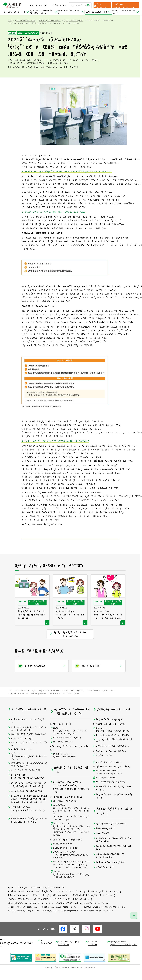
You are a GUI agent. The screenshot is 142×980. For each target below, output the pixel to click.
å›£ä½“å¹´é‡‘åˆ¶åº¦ (61, 852)
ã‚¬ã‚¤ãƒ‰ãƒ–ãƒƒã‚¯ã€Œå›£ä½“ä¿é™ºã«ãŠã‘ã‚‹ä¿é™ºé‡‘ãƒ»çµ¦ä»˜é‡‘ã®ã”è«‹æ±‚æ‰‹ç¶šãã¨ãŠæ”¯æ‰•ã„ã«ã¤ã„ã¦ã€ (70, 820)
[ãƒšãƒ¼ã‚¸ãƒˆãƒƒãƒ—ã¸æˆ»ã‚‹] (134, 923)
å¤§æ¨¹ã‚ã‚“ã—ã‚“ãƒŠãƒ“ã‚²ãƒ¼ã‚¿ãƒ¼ (63, 763)
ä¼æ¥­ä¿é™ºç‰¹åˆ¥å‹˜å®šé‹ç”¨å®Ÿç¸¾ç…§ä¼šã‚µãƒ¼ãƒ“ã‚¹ (70, 882)
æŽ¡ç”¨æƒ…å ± (103, 875)
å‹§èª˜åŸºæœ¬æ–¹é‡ (19, 903)
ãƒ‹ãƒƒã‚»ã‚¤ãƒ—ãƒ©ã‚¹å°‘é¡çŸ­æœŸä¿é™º (122, 951)
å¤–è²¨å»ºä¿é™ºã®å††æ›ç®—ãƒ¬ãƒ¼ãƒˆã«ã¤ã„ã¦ (27, 792)
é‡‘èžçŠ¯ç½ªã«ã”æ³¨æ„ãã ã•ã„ (30, 911)
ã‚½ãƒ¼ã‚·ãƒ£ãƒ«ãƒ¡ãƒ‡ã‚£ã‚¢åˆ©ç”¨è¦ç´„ (104, 915)
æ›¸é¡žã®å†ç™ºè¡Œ (20, 746)
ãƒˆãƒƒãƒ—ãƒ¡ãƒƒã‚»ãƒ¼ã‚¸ (110, 831)
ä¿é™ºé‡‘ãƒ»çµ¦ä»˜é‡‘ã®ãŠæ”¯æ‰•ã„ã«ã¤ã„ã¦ (27, 737)
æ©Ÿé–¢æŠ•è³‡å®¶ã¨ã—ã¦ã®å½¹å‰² (111, 864)
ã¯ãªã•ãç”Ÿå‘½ (94, 951)
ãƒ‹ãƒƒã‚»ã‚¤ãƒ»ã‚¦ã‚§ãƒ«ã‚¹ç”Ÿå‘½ (69, 951)
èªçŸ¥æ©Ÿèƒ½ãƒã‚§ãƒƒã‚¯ (109, 790)
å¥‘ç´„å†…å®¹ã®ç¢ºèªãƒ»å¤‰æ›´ (27, 742)
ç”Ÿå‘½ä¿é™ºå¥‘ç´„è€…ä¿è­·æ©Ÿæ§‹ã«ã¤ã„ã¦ (83, 911)
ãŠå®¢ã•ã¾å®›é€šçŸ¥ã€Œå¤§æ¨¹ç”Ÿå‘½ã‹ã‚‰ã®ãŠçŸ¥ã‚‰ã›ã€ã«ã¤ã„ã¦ (27, 807)
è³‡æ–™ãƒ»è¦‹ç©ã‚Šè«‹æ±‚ (125, 5)
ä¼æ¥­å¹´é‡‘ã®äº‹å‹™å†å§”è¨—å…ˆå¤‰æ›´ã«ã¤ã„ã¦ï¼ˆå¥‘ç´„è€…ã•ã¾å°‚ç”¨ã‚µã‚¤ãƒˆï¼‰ (70, 872)
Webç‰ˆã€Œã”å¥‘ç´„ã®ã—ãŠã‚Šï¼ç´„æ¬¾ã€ (27, 828)
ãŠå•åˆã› (59, 5)
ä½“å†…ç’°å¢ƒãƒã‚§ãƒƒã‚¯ (108, 770)
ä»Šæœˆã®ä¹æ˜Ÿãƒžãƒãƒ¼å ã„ (112, 796)
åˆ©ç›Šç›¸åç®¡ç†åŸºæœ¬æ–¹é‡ (51, 903)
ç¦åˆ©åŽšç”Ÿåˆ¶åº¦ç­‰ (63, 809)
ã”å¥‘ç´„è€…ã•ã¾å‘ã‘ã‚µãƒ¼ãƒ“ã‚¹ (26, 784)
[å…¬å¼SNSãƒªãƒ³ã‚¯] (63, 937)
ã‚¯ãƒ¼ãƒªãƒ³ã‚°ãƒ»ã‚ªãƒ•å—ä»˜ (24, 919)
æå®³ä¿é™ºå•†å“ (63, 750)
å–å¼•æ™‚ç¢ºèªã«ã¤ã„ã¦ (104, 899)
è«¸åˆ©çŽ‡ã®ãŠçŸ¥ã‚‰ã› (26, 799)
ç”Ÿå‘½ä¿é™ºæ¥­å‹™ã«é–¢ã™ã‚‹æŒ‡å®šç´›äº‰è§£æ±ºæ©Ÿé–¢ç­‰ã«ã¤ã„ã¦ (50, 907)
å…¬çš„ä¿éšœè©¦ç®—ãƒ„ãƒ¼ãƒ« (111, 743)
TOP (10, 28)
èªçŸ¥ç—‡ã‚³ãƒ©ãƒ (105, 785)
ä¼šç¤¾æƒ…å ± (104, 836)
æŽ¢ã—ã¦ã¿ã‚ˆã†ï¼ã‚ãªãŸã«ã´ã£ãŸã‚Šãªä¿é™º (69, 739)
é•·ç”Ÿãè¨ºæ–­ (102, 764)
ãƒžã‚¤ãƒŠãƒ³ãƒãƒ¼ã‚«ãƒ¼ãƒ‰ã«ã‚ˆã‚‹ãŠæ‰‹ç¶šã (27, 773)
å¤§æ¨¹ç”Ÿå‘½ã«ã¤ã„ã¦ (125, 12)
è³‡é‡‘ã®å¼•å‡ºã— (20, 757)
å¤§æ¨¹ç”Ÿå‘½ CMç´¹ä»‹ (109, 870)
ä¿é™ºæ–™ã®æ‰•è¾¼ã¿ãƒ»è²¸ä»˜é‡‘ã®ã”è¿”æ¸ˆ (27, 764)
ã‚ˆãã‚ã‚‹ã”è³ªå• (40, 5)
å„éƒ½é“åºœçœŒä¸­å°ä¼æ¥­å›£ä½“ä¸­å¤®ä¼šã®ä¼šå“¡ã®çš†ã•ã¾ (70, 795)
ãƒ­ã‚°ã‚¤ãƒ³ (101, 5)
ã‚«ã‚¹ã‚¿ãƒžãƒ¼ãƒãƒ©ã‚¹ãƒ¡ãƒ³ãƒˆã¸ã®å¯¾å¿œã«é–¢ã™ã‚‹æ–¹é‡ (79, 919)
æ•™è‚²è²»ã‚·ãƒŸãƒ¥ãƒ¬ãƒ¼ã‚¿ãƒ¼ (111, 754)
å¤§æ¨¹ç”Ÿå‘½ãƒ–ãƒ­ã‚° (50, 28)
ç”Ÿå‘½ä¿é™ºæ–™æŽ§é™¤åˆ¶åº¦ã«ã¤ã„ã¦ (27, 818)
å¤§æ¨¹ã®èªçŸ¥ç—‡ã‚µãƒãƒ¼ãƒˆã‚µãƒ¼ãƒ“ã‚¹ (108, 780)
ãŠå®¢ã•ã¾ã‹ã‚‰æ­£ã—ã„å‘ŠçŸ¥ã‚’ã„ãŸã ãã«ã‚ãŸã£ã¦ (46, 899)
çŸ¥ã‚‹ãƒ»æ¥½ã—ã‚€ (98, 12)
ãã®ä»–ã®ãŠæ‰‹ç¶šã (25, 778)
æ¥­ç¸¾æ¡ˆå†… (103, 841)
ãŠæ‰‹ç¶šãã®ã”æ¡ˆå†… (27, 729)
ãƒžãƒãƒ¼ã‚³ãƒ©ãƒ (74, 28)
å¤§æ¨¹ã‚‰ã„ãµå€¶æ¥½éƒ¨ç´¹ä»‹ (113, 804)
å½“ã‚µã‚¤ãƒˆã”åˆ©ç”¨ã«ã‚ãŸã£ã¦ (94, 903)
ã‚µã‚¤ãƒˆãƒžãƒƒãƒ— (18, 895)
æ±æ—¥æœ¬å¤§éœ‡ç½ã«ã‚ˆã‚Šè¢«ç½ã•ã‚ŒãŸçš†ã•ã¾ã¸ (44, 915)
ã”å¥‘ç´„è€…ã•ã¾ (17, 12)
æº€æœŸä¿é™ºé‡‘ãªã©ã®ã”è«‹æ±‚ (28, 752)
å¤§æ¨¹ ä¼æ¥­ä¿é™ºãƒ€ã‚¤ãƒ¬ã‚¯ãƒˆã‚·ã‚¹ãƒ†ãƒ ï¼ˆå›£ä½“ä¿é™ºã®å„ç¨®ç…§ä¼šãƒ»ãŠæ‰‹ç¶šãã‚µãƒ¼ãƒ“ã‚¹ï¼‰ (70, 837)
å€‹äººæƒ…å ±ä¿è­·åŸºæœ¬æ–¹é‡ (48, 895)
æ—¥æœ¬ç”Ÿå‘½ (45, 951)
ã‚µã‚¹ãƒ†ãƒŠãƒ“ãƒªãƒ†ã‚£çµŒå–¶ (112, 856)
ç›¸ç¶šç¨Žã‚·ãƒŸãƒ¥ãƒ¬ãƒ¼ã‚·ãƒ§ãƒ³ (112, 749)
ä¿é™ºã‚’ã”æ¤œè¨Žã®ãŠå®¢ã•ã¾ (44, 12)
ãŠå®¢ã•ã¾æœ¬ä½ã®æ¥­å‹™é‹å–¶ (112, 847)
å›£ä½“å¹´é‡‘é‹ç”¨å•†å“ (65, 856)
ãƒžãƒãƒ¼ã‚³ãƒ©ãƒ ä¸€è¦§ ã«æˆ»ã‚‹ (68, 642)
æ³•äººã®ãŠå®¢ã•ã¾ (71, 12)
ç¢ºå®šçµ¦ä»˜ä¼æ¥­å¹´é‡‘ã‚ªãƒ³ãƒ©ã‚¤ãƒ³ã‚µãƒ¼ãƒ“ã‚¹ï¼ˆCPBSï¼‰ (69, 863)
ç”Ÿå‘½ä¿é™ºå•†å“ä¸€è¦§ (66, 746)
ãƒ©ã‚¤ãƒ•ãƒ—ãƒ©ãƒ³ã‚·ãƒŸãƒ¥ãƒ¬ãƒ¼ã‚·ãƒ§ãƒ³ (111, 738)
